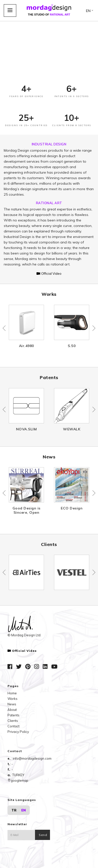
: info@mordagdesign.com (31, 758)
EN (23, 810)
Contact (13, 726)
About (12, 710)
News (12, 704)
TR (14, 810)
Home (12, 693)
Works (12, 699)
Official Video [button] (49, 273)
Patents (13, 715)
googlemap (18, 780)
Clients (13, 721)
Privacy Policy (18, 732)
